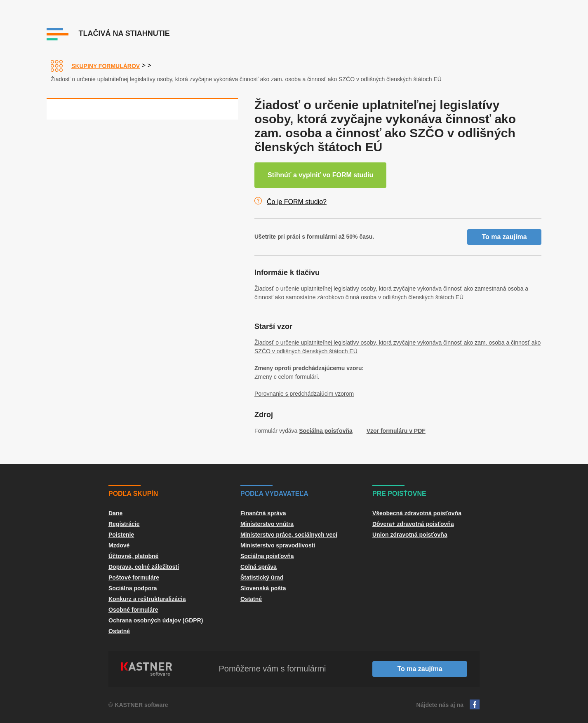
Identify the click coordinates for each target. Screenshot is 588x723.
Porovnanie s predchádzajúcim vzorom (304, 394)
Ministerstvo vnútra (267, 524)
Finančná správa (263, 513)
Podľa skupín (133, 494)
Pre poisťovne (399, 494)
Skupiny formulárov (106, 66)
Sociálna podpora (133, 588)
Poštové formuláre (134, 577)
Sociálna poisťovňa (326, 431)
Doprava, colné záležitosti (144, 567)
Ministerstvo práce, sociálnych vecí (289, 535)
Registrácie (124, 524)
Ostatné (119, 631)
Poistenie (121, 535)
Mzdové (119, 545)
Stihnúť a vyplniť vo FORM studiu (320, 175)
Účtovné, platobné (133, 556)
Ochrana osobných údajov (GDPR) (156, 620)
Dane (115, 513)
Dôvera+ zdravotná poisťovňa (413, 524)
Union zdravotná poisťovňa (410, 535)
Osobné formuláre (133, 610)
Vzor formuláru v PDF (396, 431)
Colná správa (259, 567)
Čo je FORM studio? (297, 202)
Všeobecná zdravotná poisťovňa (417, 513)
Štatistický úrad (262, 577)
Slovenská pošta (263, 588)
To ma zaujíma (504, 237)
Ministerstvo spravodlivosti (278, 545)
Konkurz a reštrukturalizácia (147, 599)
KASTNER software (141, 705)
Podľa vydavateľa (274, 494)
